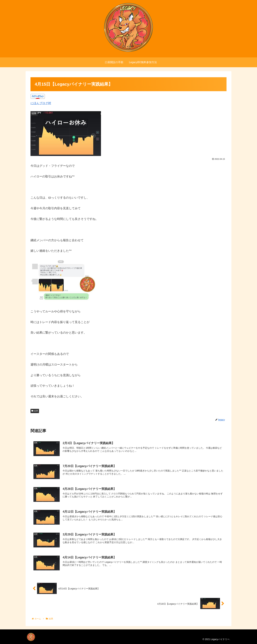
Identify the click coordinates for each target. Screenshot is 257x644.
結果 (35, 411)
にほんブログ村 (41, 103)
